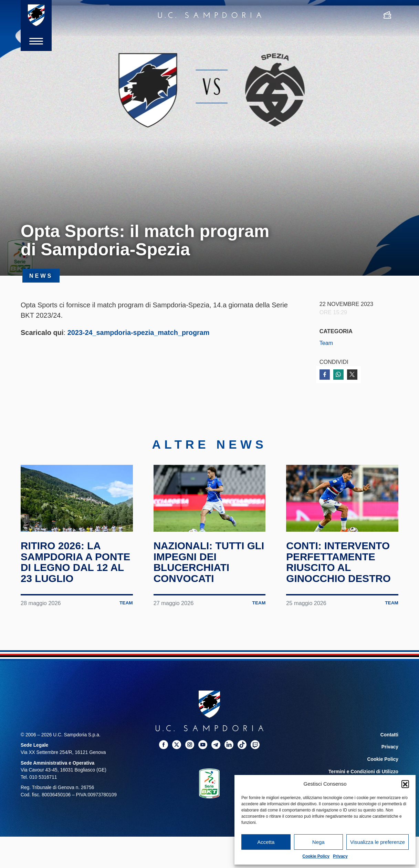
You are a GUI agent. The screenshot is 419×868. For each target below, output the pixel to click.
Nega (318, 842)
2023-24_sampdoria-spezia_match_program (139, 333)
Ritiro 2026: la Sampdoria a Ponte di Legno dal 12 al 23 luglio (76, 564)
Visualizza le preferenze (378, 842)
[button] (405, 784)
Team (326, 343)
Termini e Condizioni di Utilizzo (364, 774)
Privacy (340, 856)
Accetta (266, 842)
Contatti (389, 737)
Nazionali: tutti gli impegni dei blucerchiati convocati (210, 564)
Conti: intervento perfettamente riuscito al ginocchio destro (339, 564)
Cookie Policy (316, 856)
